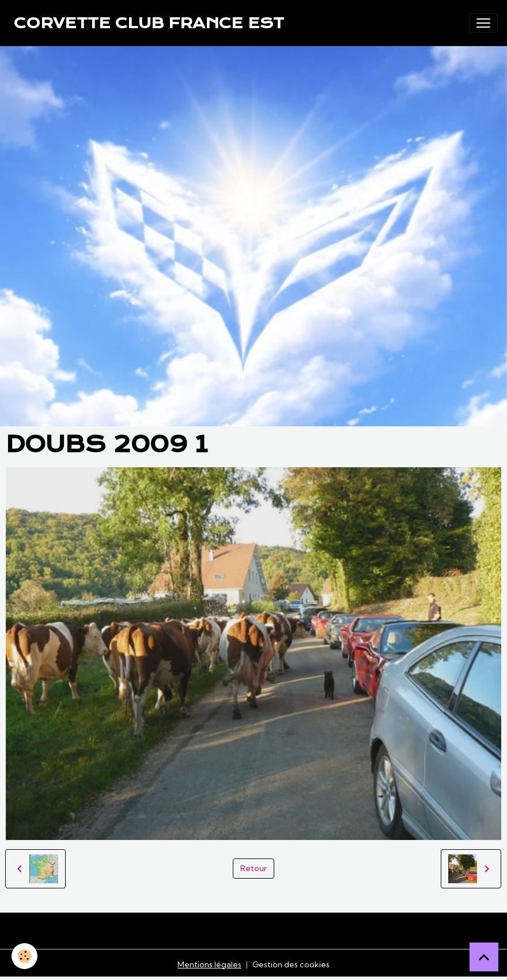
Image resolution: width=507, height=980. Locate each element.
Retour (253, 868)
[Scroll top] (484, 957)
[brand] (149, 23)
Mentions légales (209, 964)
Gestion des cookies (291, 964)
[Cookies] (24, 956)
